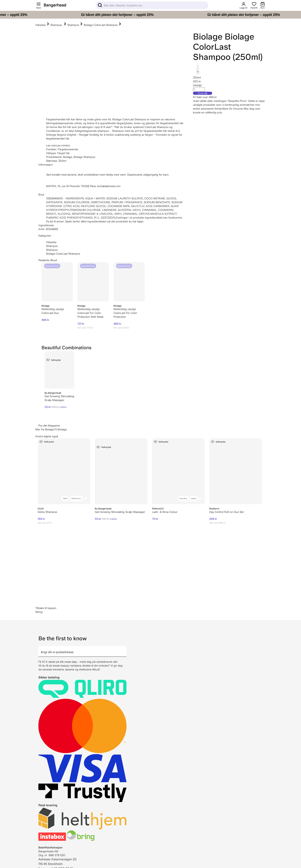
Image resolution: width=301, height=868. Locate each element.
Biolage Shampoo (84, 157)
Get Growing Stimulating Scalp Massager (120, 512)
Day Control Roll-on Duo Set (226, 512)
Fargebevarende (68, 149)
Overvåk (203, 93)
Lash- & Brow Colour (165, 512)
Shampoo (57, 25)
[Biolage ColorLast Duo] (57, 282)
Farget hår (63, 153)
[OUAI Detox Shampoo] (64, 471)
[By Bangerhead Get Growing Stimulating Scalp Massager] (59, 370)
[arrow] (125, 649)
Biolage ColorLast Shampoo (101, 25)
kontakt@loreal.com (109, 186)
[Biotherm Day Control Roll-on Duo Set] (236, 471)
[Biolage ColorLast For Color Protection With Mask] (93, 282)
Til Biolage (60, 429)
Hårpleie (41, 25)
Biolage (208, 37)
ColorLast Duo (50, 313)
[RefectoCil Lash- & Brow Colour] (178, 471)
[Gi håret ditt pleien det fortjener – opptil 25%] (150, 15)
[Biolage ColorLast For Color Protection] (129, 282)
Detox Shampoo (47, 512)
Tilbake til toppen (46, 608)
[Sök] (152, 5)
